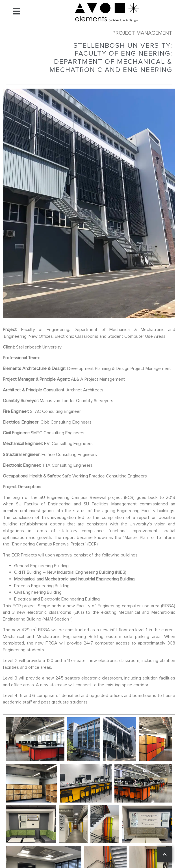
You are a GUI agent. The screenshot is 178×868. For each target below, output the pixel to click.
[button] (16, 12)
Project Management (142, 33)
